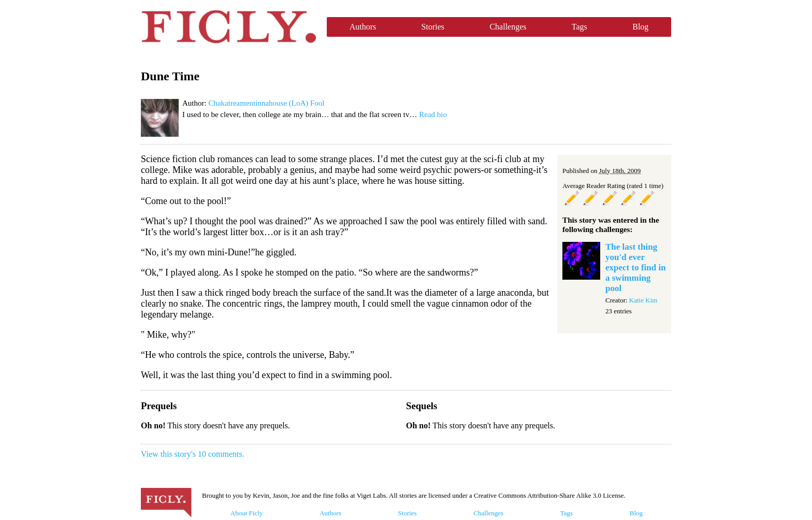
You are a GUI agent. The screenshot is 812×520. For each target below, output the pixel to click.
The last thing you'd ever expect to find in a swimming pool (636, 268)
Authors (363, 27)
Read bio (433, 114)
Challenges (508, 27)
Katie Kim (643, 300)
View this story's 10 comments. (193, 454)
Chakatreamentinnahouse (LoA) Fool (266, 103)
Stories (433, 27)
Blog (640, 27)
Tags (579, 27)
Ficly (229, 27)
